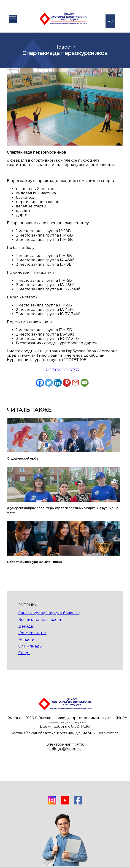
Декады (26, 626)
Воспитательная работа (41, 620)
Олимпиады (30, 646)
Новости (26, 640)
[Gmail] (76, 383)
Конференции (32, 633)
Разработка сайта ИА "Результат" (67, 723)
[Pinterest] (67, 383)
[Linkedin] (58, 383)
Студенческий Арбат (23, 458)
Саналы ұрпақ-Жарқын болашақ (49, 613)
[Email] (85, 383)
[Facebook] (40, 383)
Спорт (24, 653)
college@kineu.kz (65, 749)
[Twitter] (49, 383)
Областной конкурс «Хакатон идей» (34, 562)
